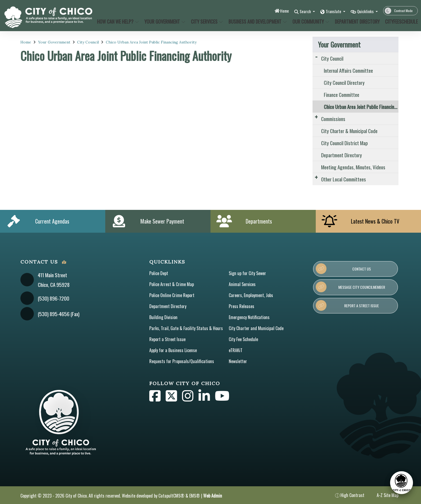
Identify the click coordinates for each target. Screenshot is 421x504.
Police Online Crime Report (172, 295)
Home (276, 11)
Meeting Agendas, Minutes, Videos (353, 167)
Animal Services (242, 284)
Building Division (163, 317)
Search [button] (299, 11)
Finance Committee (342, 94)
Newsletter (238, 361)
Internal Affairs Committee (348, 70)
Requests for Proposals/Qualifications (182, 361)
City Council (88, 42)
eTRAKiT (236, 350)
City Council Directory (344, 82)
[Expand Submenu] (316, 56)
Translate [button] (330, 11)
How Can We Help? (117, 21)
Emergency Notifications (249, 317)
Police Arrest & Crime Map (172, 284)
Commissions (333, 119)
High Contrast (352, 495)
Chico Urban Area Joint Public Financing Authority (151, 42)
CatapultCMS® (171, 496)
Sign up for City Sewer (247, 273)
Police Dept (159, 273)
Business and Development (256, 21)
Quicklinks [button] (364, 11)
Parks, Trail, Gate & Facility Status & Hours (186, 328)
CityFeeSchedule (400, 21)
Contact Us (343, 269)
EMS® (195, 496)
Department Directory (356, 21)
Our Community (310, 21)
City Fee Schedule (243, 339)
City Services (206, 21)
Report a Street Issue (167, 339)
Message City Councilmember (350, 287)
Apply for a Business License (173, 350)
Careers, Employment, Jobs (251, 295)
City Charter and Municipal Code (256, 328)
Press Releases (242, 306)
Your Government (164, 21)
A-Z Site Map (384, 495)
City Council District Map (344, 143)
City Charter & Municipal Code (349, 131)
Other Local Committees (344, 179)
